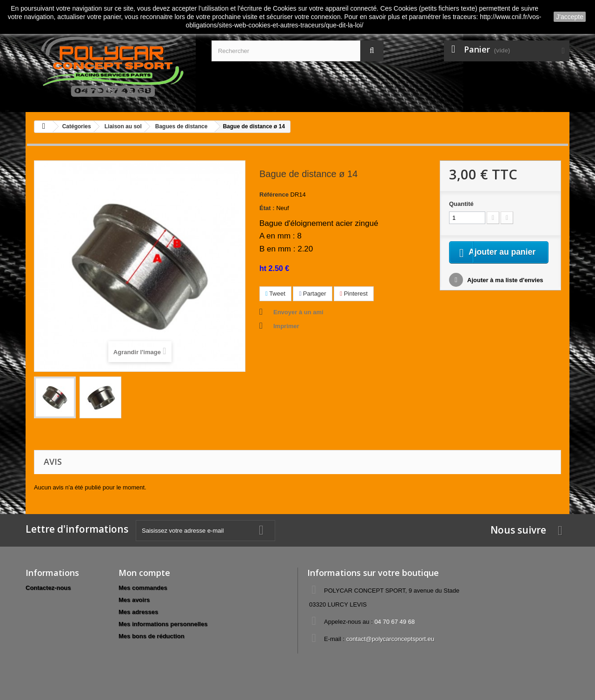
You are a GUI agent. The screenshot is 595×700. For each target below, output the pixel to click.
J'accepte (570, 17)
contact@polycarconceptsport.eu (390, 639)
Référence (274, 195)
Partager (312, 294)
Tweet (275, 294)
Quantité (461, 204)
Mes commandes (143, 588)
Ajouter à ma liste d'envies (505, 292)
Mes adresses (138, 612)
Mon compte (144, 573)
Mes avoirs (134, 600)
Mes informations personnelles (163, 624)
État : (267, 208)
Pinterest (354, 294)
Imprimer (286, 326)
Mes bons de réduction (152, 636)
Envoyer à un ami (298, 312)
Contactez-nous (48, 588)
